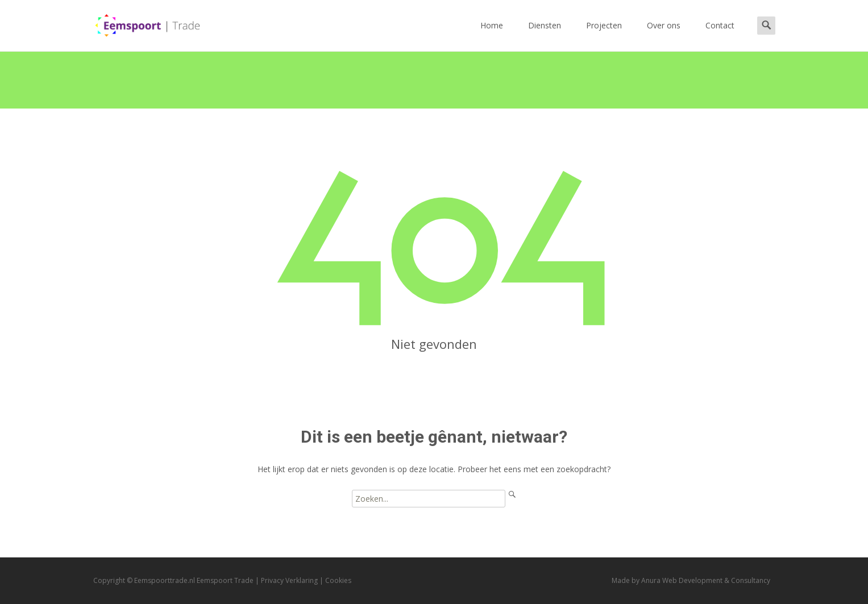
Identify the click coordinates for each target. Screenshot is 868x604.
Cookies (338, 580)
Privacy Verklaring (289, 580)
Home (492, 36)
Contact (720, 36)
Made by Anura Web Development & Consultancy (691, 580)
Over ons (664, 36)
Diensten (545, 36)
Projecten (604, 36)
